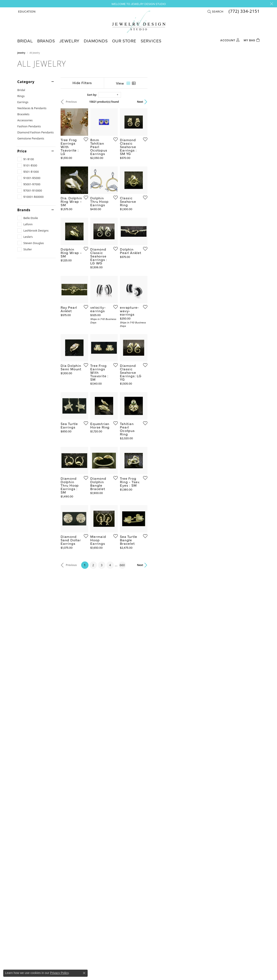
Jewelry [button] (69, 41)
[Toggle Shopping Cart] (252, 40)
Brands (24, 210)
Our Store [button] (124, 41)
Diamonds (96, 41)
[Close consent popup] (84, 973)
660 (178, 788)
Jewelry (21, 53)
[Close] (271, 4)
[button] (27, 11)
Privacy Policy (59, 973)
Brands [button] (46, 41)
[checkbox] (26, 159)
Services (151, 41)
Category (26, 82)
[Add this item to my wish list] (122, 177)
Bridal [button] (25, 41)
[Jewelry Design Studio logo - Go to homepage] (139, 22)
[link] (244, 11)
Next (252, 102)
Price (22, 151)
